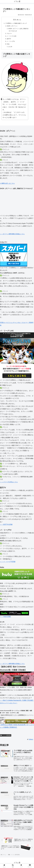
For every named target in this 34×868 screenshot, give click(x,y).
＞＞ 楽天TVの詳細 (6, 524)
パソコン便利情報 (6, 735)
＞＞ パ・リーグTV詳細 (8, 562)
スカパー (9, 33)
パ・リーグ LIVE (12, 36)
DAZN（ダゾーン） (12, 26)
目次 (15, 20)
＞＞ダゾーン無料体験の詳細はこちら (12, 234)
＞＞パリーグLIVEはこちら (9, 482)
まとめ (10, 47)
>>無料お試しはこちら (7, 183)
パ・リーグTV (11, 41)
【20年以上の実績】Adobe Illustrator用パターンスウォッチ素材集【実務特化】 (17, 724)
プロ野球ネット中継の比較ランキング (16, 23)
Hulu (8, 44)
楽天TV (9, 39)
